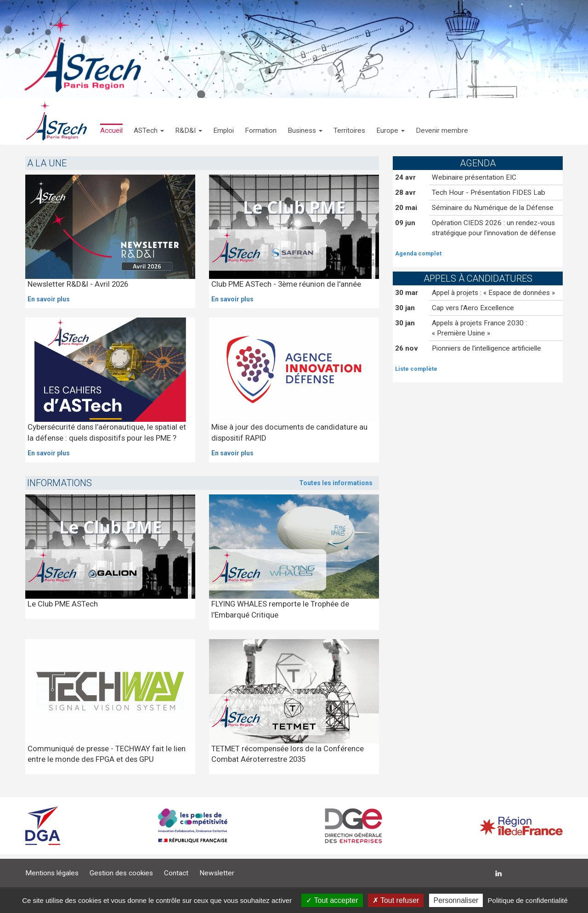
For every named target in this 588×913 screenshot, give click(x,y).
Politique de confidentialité (528, 900)
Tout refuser (396, 900)
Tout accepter (332, 900)
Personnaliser (456, 900)
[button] (149, 121)
